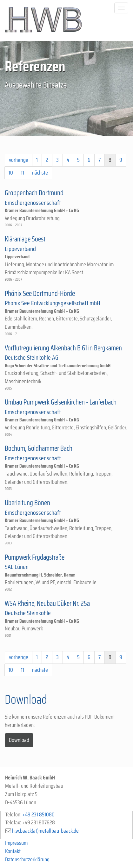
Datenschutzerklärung (27, 859)
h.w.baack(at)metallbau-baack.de (45, 831)
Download (19, 740)
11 (23, 173)
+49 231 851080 (38, 814)
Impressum (16, 843)
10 (11, 173)
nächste (40, 173)
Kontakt (13, 851)
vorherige (19, 160)
